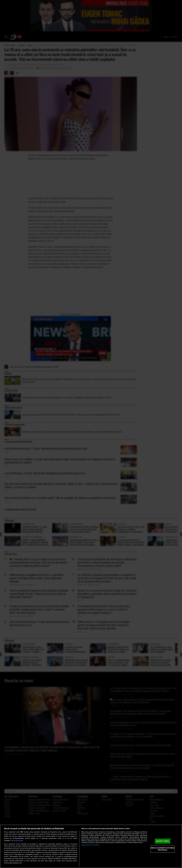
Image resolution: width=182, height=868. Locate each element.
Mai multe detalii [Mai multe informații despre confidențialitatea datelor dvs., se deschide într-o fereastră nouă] (17, 840)
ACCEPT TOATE (163, 841)
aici (40, 854)
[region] (91, 846)
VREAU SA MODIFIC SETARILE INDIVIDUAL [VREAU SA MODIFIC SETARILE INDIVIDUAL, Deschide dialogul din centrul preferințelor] (163, 849)
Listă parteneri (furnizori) (90, 845)
